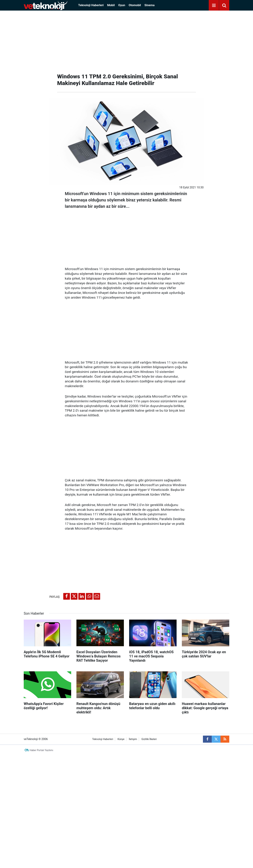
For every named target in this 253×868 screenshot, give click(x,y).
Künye (121, 739)
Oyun (122, 5)
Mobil (111, 5)
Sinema (150, 5)
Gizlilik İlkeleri (149, 739)
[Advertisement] (126, 40)
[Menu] (214, 5)
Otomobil (135, 5)
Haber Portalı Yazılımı (41, 750)
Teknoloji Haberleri (91, 5)
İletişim (133, 739)
